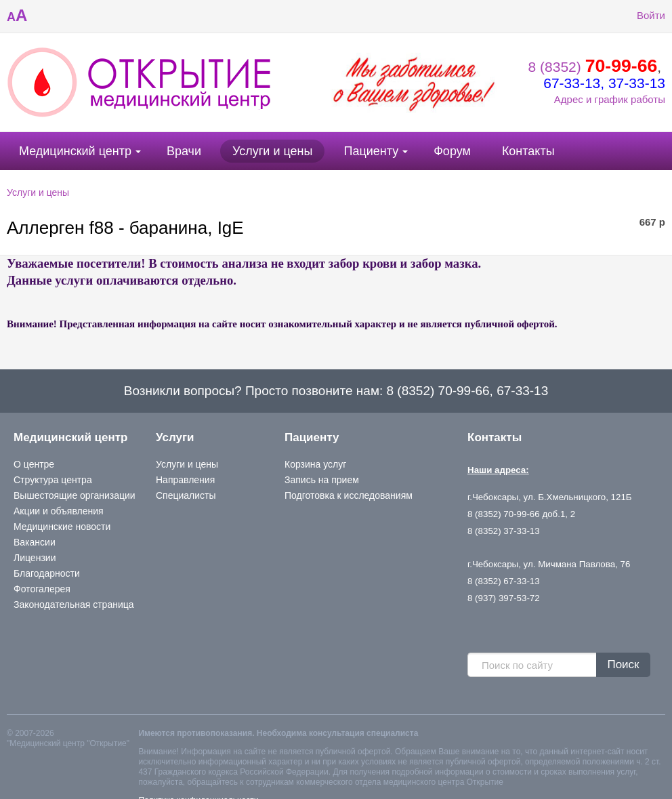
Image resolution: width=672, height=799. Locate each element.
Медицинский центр (75, 151)
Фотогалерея (42, 589)
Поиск (623, 664)
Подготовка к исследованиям (349, 495)
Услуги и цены (272, 151)
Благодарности (47, 573)
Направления (185, 480)
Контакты (528, 151)
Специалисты (186, 495)
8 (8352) (593, 67)
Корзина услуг (315, 464)
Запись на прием (322, 480)
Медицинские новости (62, 527)
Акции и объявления (59, 511)
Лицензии (35, 558)
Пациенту (371, 151)
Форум (452, 151)
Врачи (184, 151)
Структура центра (53, 480)
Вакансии (35, 542)
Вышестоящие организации (75, 495)
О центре (34, 464)
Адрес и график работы (610, 99)
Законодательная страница (74, 605)
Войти (641, 16)
